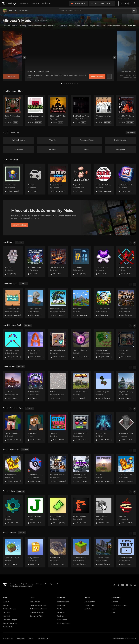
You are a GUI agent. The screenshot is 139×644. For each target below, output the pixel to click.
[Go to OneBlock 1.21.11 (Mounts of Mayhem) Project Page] (81, 552)
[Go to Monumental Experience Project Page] (13, 303)
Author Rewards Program (38, 609)
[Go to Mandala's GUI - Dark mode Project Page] (81, 428)
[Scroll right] (135, 243)
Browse (24, 3)
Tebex (114, 609)
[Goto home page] (10, 3)
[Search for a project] (96, 11)
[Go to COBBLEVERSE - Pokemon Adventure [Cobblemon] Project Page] (35, 469)
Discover (13, 10)
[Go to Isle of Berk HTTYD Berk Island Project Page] (58, 552)
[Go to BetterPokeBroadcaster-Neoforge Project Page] (35, 262)
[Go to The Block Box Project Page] (13, 179)
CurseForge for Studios (119, 605)
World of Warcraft (9, 609)
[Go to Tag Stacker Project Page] (81, 179)
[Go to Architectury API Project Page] (81, 511)
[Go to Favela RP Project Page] (13, 386)
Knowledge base (90, 602)
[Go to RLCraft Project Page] (104, 469)
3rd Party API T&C (36, 616)
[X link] (131, 585)
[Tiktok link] (118, 585)
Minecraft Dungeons (10, 623)
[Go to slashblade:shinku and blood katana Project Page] (126, 262)
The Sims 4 (6, 613)
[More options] (135, 3)
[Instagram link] (114, 585)
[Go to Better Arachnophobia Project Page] (13, 110)
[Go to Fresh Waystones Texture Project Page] (126, 428)
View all (19, 242)
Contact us (88, 609)
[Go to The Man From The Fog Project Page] (81, 110)
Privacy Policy (21, 638)
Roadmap (60, 616)
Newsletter (61, 613)
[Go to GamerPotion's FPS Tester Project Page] (126, 552)
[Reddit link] (135, 585)
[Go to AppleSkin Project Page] (126, 511)
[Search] (134, 11)
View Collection (97, 76)
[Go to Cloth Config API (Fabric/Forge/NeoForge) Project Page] (58, 511)
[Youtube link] (123, 585)
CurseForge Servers (64, 623)
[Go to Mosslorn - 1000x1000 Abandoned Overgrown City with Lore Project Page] (104, 552)
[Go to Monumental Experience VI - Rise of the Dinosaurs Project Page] (58, 303)
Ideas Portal (61, 605)
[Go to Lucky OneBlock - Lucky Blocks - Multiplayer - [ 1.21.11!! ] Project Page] (35, 552)
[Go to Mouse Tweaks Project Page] (104, 511)
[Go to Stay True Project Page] (58, 428)
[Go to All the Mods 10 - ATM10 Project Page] (13, 469)
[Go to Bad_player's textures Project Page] (13, 345)
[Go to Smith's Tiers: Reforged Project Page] (58, 262)
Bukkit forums (62, 620)
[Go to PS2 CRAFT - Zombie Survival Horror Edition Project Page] (126, 110)
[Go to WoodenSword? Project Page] (104, 345)
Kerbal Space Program (10, 620)
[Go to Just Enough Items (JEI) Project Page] (35, 511)
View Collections (20, 225)
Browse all (131, 132)
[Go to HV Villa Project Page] (58, 386)
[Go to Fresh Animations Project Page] (13, 428)
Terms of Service (8, 638)
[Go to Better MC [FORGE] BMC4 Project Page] (81, 469)
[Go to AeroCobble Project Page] (81, 303)
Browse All (24, 10)
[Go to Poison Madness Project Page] (104, 262)
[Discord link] (127, 585)
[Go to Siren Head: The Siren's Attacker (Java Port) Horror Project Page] (58, 110)
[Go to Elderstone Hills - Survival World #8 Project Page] (81, 386)
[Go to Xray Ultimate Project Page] (104, 428)
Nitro (113, 613)
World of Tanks (8, 627)
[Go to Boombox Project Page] (35, 179)
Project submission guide (38, 605)
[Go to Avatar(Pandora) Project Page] (35, 345)
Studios (46, 3)
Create (35, 3)
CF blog (60, 609)
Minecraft (6, 605)
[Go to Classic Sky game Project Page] (104, 386)
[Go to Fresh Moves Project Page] (35, 428)
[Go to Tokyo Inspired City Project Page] (126, 386)
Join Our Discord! (63, 602)
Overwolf (115, 602)
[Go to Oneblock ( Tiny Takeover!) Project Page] (13, 552)
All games (6, 602)
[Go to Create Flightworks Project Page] (35, 303)
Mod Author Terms (43, 638)
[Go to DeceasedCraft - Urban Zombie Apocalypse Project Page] (58, 469)
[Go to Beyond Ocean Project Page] (58, 179)
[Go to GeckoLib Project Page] (13, 511)
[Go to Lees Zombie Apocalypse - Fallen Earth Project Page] (35, 110)
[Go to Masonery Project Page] (13, 262)
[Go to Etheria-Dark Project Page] (126, 345)
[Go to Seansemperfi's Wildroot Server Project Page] (104, 303)
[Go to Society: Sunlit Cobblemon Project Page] (104, 179)
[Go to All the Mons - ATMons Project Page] (126, 469)
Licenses (31, 638)
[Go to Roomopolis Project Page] (81, 262)
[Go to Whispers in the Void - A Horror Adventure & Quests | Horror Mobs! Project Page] (104, 110)
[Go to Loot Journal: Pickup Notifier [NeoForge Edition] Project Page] (126, 179)
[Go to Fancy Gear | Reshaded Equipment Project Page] (58, 345)
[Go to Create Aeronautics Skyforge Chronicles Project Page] (126, 303)
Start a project (35, 602)
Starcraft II (6, 616)
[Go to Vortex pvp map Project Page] (35, 386)
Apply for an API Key (37, 613)
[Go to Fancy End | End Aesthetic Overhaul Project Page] (81, 345)
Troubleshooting (90, 605)
